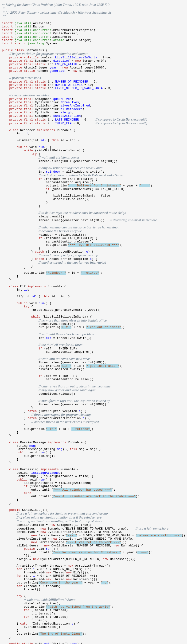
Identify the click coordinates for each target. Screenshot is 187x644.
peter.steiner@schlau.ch (58, 11)
